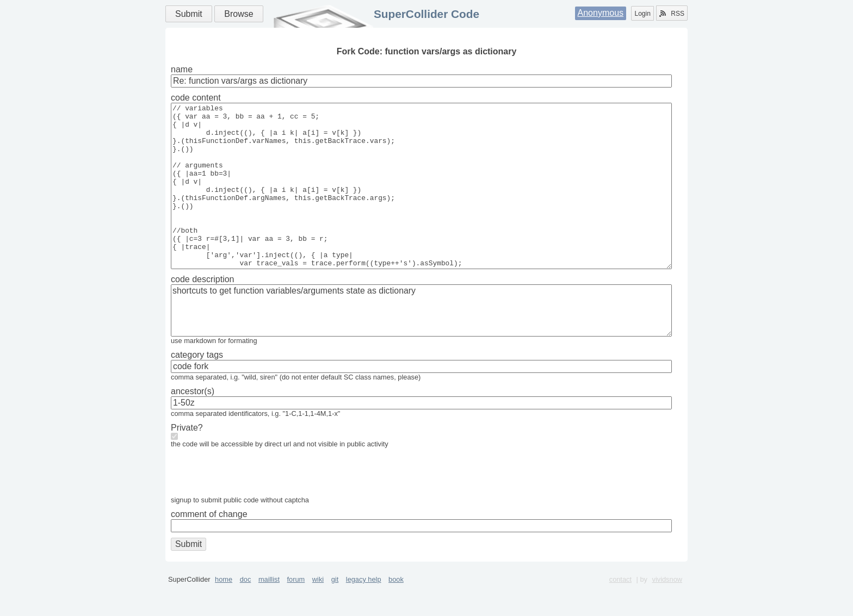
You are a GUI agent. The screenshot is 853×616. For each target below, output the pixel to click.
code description (203, 312)
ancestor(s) (193, 424)
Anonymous (601, 13)
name (182, 69)
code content (196, 98)
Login (642, 14)
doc (246, 612)
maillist (269, 612)
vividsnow (667, 612)
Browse (239, 14)
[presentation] (254, 507)
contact (620, 612)
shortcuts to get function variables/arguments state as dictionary (421, 343)
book (396, 612)
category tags (197, 387)
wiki (318, 612)
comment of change (209, 547)
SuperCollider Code (426, 14)
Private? (187, 460)
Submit (189, 14)
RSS (672, 14)
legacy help (364, 612)
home (224, 612)
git (335, 612)
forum (296, 612)
